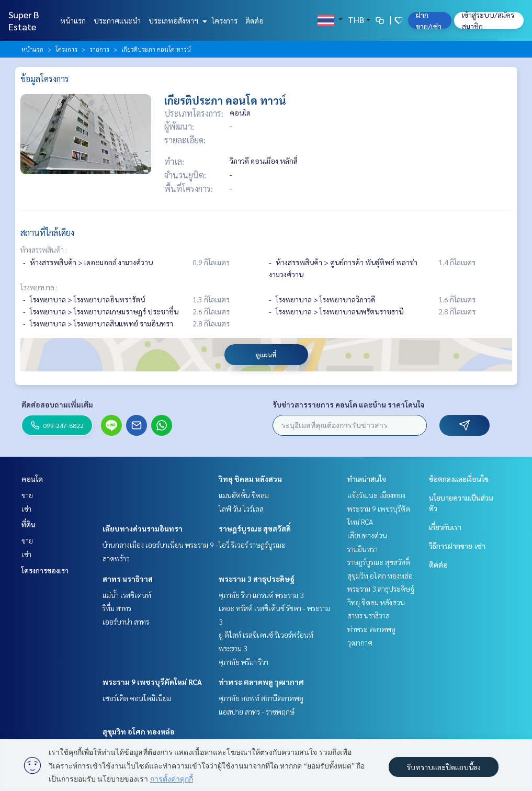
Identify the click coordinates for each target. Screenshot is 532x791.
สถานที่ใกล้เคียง (47, 233)
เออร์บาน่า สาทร (126, 621)
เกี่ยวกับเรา (445, 527)
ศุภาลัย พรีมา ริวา (244, 662)
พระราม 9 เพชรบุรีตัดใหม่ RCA (152, 682)
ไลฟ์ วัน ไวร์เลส (241, 508)
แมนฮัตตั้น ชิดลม (244, 495)
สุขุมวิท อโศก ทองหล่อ (139, 731)
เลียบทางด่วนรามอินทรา (143, 528)
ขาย (27, 495)
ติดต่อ (254, 20)
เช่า (26, 508)
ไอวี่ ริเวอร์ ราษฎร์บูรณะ (252, 545)
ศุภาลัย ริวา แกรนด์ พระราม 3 (261, 595)
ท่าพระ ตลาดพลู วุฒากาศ (261, 682)
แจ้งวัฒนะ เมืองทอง (376, 495)
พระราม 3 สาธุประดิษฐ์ (257, 579)
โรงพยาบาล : (39, 287)
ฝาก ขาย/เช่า (429, 20)
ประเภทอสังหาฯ (177, 20)
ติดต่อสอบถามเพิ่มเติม (57, 404)
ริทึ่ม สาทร (117, 608)
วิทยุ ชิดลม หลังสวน (250, 479)
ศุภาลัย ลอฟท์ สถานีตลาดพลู (261, 698)
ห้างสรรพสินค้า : (44, 250)
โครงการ (225, 20)
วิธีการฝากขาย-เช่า (457, 546)
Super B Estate (24, 20)
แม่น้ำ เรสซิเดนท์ (127, 595)
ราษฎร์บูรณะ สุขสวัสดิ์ (255, 528)
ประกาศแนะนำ (117, 20)
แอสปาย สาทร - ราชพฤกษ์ (257, 711)
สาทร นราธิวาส (128, 579)
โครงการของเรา (45, 570)
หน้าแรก (73, 20)
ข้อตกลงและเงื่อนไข (459, 479)
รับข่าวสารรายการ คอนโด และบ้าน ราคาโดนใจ (349, 404)
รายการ (99, 49)
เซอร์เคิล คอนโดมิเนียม (137, 698)
